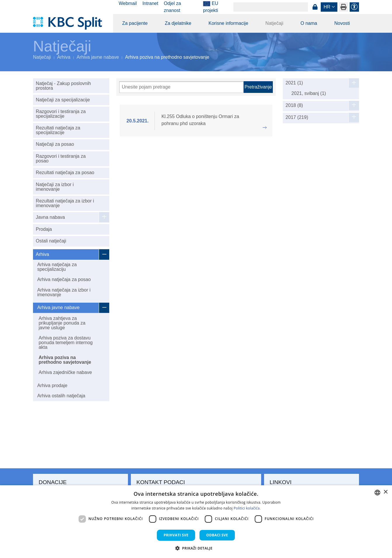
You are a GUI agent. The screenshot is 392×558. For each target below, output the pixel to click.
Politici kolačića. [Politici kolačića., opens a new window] (247, 508)
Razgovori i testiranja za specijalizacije (61, 114)
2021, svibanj (309, 93)
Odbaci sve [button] (217, 535)
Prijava (315, 7)
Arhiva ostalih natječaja (61, 396)
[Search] (271, 7)
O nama (309, 23)
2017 (297, 117)
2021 (294, 83)
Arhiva (64, 57)
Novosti (342, 23)
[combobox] (377, 493)
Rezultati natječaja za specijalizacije (58, 130)
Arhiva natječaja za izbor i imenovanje (64, 292)
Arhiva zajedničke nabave (65, 372)
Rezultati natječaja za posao (65, 173)
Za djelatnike (178, 23)
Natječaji (274, 23)
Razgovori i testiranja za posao (61, 158)
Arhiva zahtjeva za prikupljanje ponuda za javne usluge (62, 323)
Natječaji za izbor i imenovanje (55, 187)
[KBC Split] (70, 23)
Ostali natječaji (51, 241)
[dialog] (196, 522)
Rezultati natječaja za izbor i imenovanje (65, 203)
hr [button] (327, 7)
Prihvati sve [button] (176, 535)
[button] (196, 548)
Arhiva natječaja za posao (64, 279)
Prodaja (44, 229)
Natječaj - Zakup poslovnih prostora (64, 86)
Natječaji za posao (55, 144)
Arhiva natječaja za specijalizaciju (57, 267)
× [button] (385, 492)
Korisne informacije (228, 23)
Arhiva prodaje (52, 385)
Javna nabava (51, 217)
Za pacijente (135, 23)
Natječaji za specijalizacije (63, 100)
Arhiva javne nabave (98, 57)
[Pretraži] (181, 87)
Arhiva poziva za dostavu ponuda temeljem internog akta (66, 343)
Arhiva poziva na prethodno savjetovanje (65, 360)
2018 (294, 105)
